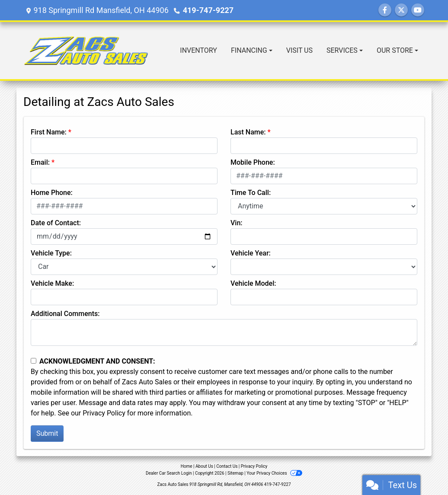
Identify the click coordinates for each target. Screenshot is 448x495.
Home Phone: (52, 193)
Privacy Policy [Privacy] (254, 466)
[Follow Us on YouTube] (418, 10)
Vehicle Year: (251, 253)
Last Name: (248, 132)
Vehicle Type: (51, 253)
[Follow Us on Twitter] (401, 10)
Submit (47, 433)
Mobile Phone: (253, 162)
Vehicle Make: (52, 283)
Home (187, 466)
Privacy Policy (104, 413)
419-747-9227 (208, 10)
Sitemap (235, 473)
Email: (40, 162)
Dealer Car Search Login (169, 473)
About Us (204, 466)
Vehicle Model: (253, 283)
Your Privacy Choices (274, 473)
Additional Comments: (65, 314)
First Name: (49, 132)
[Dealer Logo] (86, 51)
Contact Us (227, 466)
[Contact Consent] (34, 361)
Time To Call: (251, 193)
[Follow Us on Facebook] (385, 10)
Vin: (237, 223)
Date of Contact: (56, 223)
